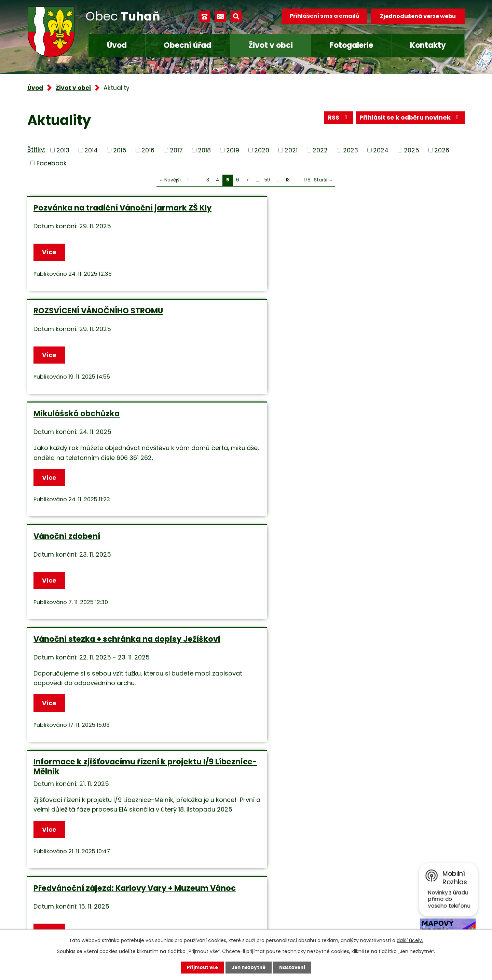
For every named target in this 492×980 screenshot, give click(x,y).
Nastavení (294, 967)
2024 (381, 150)
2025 (412, 150)
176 (307, 180)
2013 (63, 150)
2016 (148, 150)
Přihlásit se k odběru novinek (409, 119)
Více (50, 256)
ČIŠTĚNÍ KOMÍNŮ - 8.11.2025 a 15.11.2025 (90, 630)
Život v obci (271, 45)
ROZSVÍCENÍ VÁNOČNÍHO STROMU (228, 213)
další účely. (410, 940)
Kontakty (428, 45)
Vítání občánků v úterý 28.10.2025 (374, 630)
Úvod (117, 45)
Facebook (52, 163)
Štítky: (36, 149)
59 (267, 180)
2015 (120, 150)
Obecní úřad (187, 45)
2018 (204, 150)
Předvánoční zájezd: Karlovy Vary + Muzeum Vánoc (90, 509)
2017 (176, 150)
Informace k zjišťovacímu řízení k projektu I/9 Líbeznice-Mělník (391, 354)
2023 (351, 150)
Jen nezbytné (249, 967)
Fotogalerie (351, 45)
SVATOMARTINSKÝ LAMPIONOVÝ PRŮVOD (243, 509)
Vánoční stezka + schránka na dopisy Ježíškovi (240, 354)
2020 (262, 150)
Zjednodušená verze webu (418, 16)
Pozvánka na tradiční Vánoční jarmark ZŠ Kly (93, 213)
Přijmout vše (201, 967)
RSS (336, 119)
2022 (320, 150)
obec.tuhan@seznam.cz (203, 898)
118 (287, 180)
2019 (233, 150)
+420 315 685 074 (193, 877)
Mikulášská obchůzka (371, 208)
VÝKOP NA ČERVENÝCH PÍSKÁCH (242, 626)
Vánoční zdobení (67, 349)
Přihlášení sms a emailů (324, 16)
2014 (91, 150)
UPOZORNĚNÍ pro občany (376, 504)
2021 (291, 150)
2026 (442, 150)
